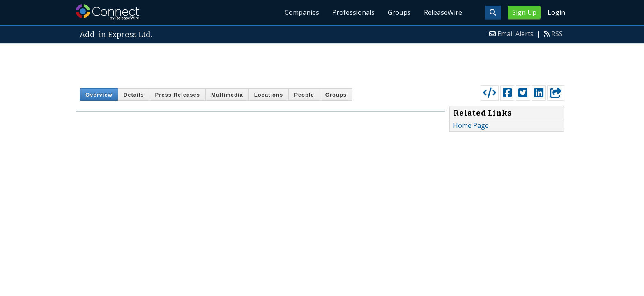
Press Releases (177, 95)
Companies (302, 12)
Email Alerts (515, 34)
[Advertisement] (322, 62)
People (304, 95)
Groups (399, 12)
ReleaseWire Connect (107, 12)
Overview (99, 95)
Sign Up (524, 12)
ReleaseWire (443, 12)
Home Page (471, 125)
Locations (269, 95)
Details (134, 95)
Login (556, 12)
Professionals (353, 12)
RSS (557, 34)
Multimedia (227, 95)
